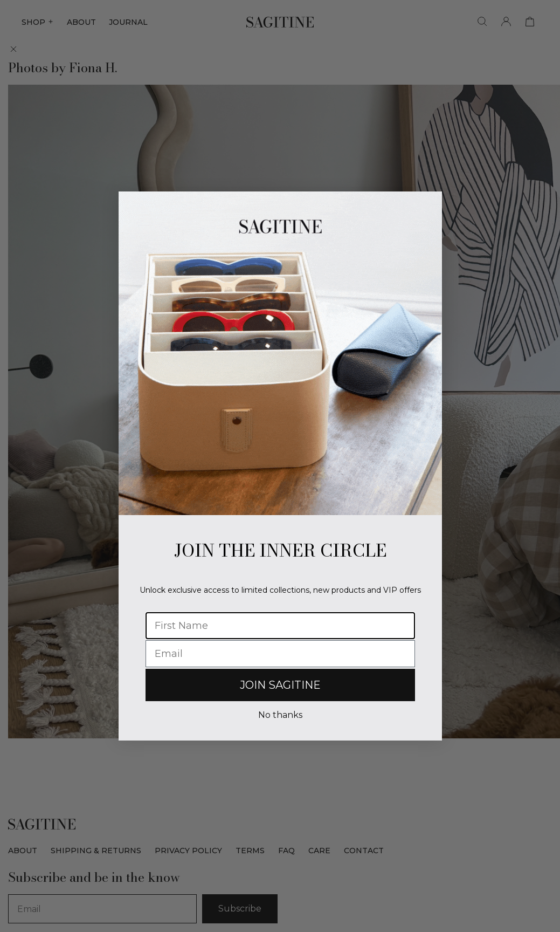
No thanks (280, 715)
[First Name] (280, 626)
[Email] (280, 654)
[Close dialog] (428, 205)
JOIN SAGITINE (280, 685)
